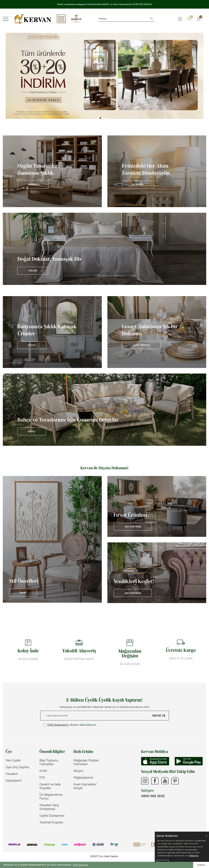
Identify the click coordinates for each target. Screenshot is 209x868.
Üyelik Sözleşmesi (52, 816)
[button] (100, 118)
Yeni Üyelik (13, 760)
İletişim (78, 771)
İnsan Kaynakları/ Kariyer (85, 786)
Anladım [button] (201, 865)
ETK (42, 778)
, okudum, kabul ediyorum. (70, 725)
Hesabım (12, 774)
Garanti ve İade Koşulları (50, 786)
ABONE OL (159, 716)
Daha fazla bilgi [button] (80, 865)
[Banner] (52, 171)
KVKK (43, 771)
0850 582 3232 (153, 796)
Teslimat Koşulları (51, 822)
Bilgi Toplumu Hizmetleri (49, 762)
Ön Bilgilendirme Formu (51, 797)
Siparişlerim (14, 780)
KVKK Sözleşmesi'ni (58, 725)
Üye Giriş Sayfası (17, 767)
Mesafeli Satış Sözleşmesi (49, 807)
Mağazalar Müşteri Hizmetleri (86, 762)
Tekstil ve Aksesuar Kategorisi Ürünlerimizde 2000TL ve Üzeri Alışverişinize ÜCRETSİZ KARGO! (104, 4)
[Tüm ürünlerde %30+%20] (104, 76)
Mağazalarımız (83, 778)
